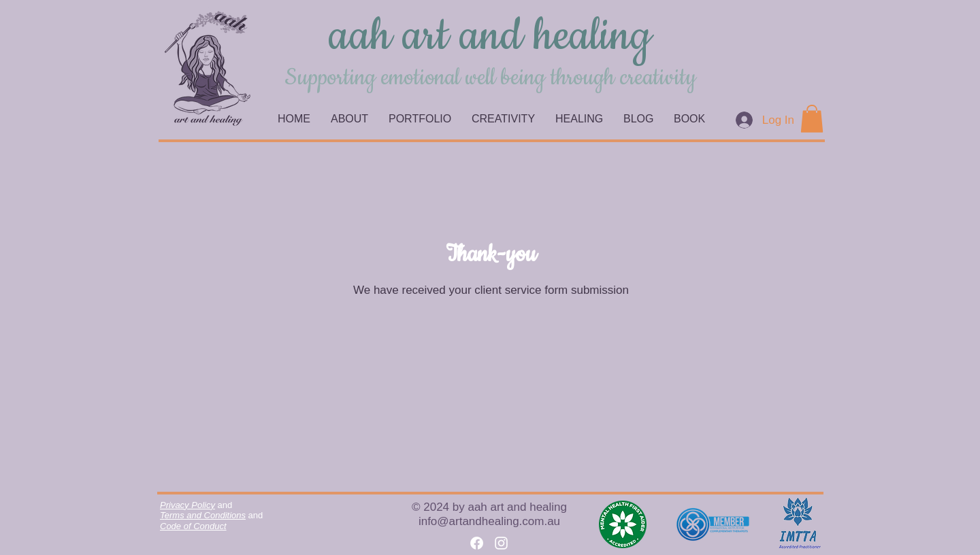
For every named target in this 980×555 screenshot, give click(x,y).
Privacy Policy (187, 505)
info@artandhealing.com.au (489, 521)
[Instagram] (501, 543)
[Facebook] (477, 543)
